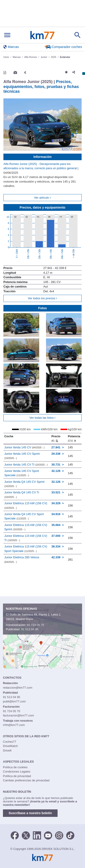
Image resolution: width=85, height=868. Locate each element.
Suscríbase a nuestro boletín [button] (30, 813)
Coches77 (10, 742)
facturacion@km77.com (18, 715)
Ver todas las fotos (43, 418)
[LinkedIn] (37, 835)
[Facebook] (15, 835)
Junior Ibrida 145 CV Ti (26, 465)
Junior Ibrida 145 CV (24, 447)
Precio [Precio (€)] (56, 438)
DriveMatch (10, 746)
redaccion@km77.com (18, 688)
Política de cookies (15, 767)
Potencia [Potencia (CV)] (74, 438)
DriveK (7, 750)
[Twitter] (26, 835)
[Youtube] (48, 835)
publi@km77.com (14, 701)
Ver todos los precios (42, 298)
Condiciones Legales (17, 772)
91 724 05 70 (35, 625)
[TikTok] (70, 835)
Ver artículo (42, 198)
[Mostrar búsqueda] (78, 35)
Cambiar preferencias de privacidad (26, 780)
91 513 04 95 (30, 629)
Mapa (29, 619)
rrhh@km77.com (14, 725)
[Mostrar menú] (7, 35)
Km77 (42, 35)
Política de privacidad (17, 776)
